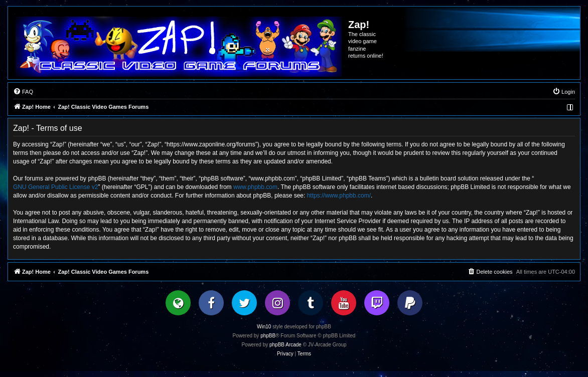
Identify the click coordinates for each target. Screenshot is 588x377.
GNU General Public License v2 (55, 187)
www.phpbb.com (255, 187)
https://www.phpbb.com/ (339, 196)
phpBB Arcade (285, 345)
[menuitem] (23, 92)
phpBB (268, 336)
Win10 (264, 327)
